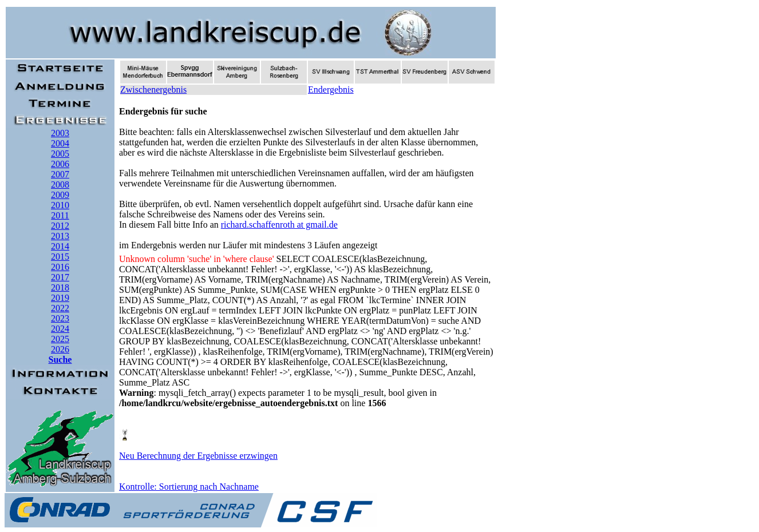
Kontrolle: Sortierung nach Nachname (189, 487)
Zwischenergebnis (153, 90)
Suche (60, 360)
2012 (60, 226)
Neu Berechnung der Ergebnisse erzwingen (198, 456)
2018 (60, 287)
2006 (60, 164)
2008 (60, 184)
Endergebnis (331, 90)
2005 (60, 154)
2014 (60, 246)
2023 (60, 318)
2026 (60, 349)
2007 (60, 174)
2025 (60, 339)
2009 (60, 195)
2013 (60, 236)
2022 (60, 308)
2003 (60, 133)
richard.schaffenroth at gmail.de (279, 225)
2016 (60, 267)
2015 (60, 257)
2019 (60, 298)
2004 (60, 143)
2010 (60, 205)
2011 (60, 215)
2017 (60, 277)
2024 (60, 329)
